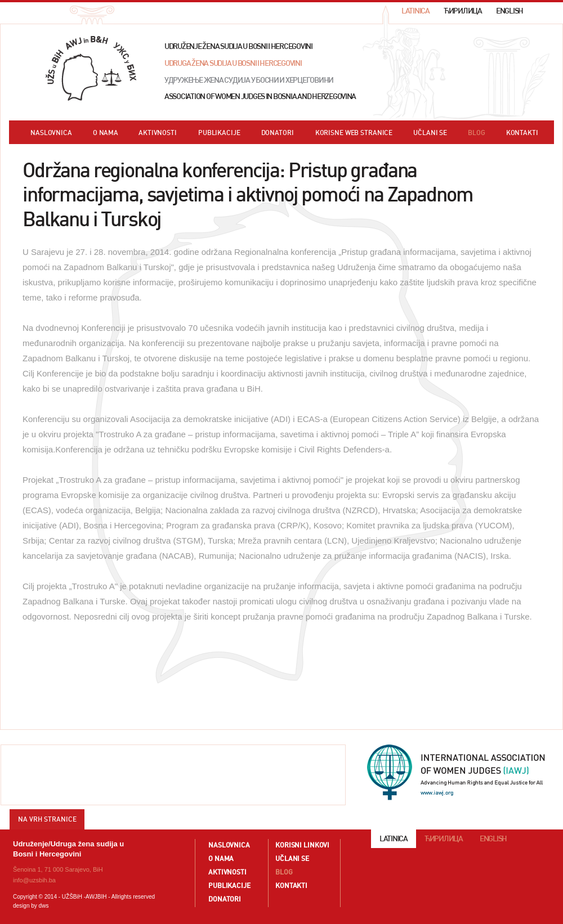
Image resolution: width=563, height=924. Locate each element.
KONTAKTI (522, 133)
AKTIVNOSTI (158, 133)
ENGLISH (510, 11)
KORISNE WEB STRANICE (354, 133)
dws (44, 906)
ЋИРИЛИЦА (463, 11)
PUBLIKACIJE (219, 133)
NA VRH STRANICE (47, 819)
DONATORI (278, 133)
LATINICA (415, 11)
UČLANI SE (430, 133)
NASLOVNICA (51, 133)
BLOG (477, 133)
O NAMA (106, 133)
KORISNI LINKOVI (302, 845)
